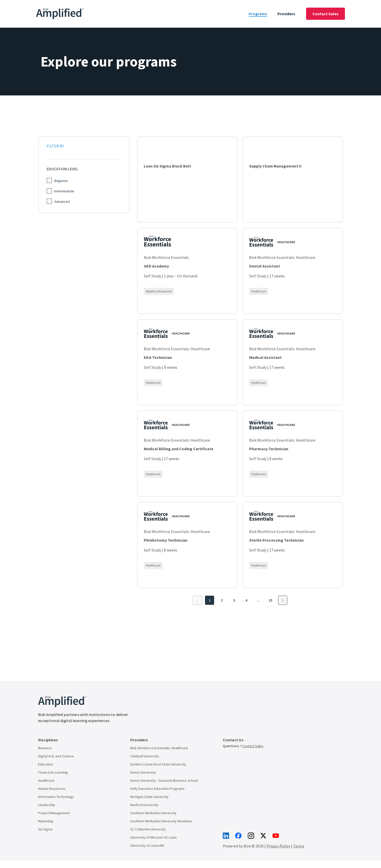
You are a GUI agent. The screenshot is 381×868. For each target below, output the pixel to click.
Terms (299, 759)
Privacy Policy (278, 759)
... (258, 600)
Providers (286, 14)
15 (271, 600)
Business (45, 748)
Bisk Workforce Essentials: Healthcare (159, 748)
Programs (258, 14)
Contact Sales (326, 14)
